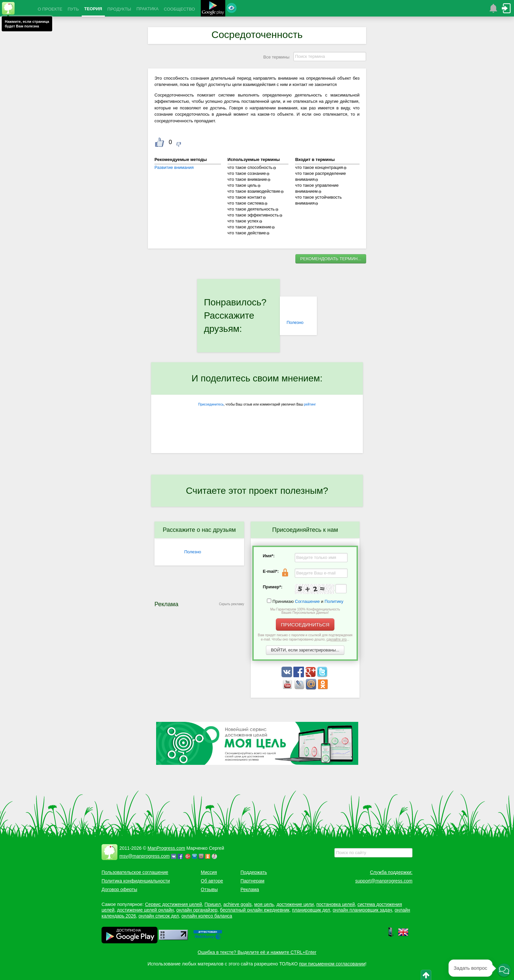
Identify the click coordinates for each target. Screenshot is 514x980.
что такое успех (243, 221)
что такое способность (250, 167)
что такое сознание (247, 173)
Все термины (276, 57)
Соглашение (307, 601)
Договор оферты (119, 889)
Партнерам (252, 881)
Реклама (250, 889)
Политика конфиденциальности (136, 881)
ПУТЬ (73, 9)
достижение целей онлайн (145, 910)
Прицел (213, 904)
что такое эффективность (253, 215)
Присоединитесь (211, 404)
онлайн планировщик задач (363, 910)
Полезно (295, 322)
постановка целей (335, 904)
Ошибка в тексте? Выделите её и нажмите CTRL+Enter (257, 952)
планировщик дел (311, 910)
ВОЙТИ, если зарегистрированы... (305, 650)
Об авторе (212, 881)
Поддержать (254, 872)
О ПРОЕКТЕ (50, 9)
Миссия (209, 872)
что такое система (246, 203)
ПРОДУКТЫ (119, 9)
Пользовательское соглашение (135, 872)
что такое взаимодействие (254, 191)
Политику (334, 601)
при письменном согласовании (332, 964)
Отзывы (209, 889)
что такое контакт (245, 197)
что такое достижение (250, 227)
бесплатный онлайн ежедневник (255, 910)
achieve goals (237, 904)
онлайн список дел (159, 916)
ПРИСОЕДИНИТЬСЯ (305, 625)
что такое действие (247, 233)
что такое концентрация (319, 167)
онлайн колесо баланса (207, 916)
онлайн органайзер (197, 910)
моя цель (264, 904)
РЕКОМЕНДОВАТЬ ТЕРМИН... (331, 259)
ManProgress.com (166, 848)
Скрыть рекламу (232, 604)
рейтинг (310, 404)
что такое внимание (247, 179)
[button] (504, 970)
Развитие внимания (174, 167)
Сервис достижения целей (173, 904)
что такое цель (242, 185)
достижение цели (295, 904)
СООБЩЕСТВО (179, 9)
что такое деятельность (251, 209)
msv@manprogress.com (145, 856)
